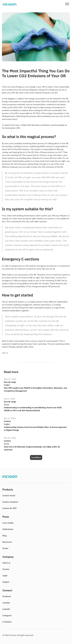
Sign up (5, 353)
